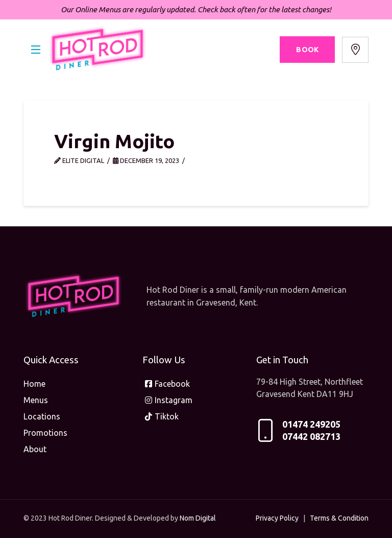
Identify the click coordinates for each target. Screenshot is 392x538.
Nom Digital (198, 518)
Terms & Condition (339, 518)
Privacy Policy (277, 518)
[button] (35, 50)
